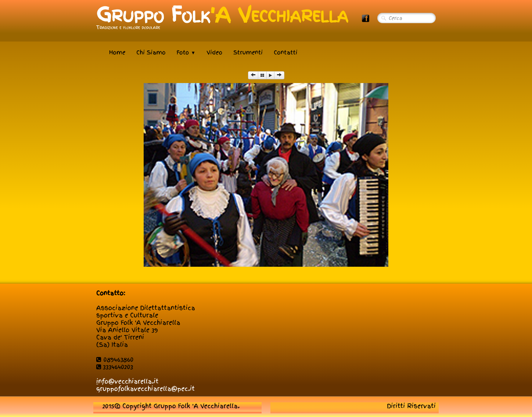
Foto (186, 53)
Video (214, 53)
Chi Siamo (151, 53)
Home (117, 53)
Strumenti (248, 53)
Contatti (285, 53)
